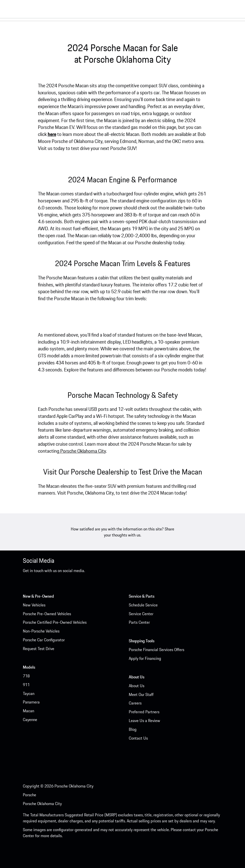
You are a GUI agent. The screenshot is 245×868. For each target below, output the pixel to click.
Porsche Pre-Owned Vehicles (47, 614)
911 (26, 685)
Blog (133, 729)
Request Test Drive (39, 649)
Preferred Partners (144, 712)
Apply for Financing (145, 658)
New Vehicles (34, 605)
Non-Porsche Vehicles (41, 631)
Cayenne (30, 720)
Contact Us (138, 738)
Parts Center (139, 622)
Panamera (31, 702)
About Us (137, 686)
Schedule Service (143, 605)
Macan (28, 711)
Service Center (141, 614)
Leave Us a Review (144, 721)
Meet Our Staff (141, 694)
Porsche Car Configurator (44, 640)
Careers (135, 703)
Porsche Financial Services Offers (157, 650)
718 (26, 676)
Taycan (29, 693)
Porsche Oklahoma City (83, 451)
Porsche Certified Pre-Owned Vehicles (55, 622)
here (52, 134)
